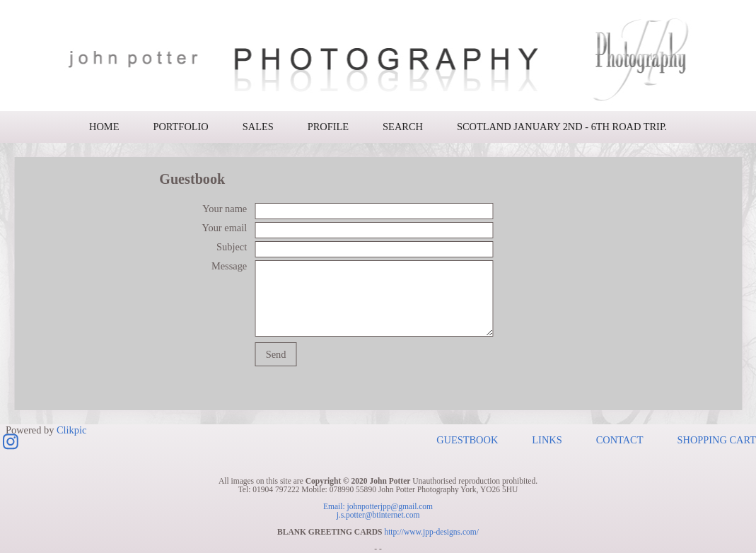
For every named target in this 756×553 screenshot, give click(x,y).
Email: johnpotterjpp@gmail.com (378, 506)
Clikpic (71, 429)
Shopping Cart (717, 440)
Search (403, 127)
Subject (232, 247)
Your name (225, 209)
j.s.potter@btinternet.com (378, 515)
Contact (620, 440)
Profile (328, 127)
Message (229, 266)
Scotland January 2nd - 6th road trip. (562, 127)
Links (547, 440)
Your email (225, 228)
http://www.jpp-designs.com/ (431, 532)
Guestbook (467, 440)
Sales (258, 127)
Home (104, 127)
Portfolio (180, 127)
